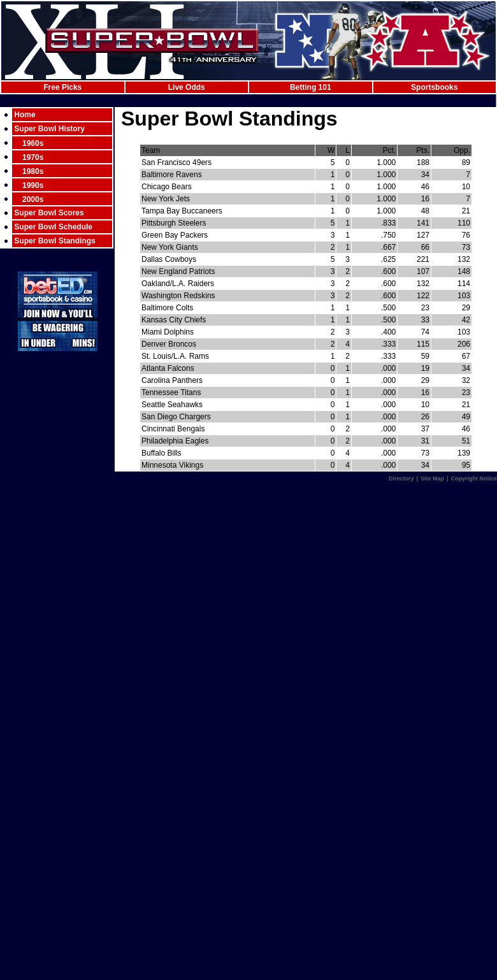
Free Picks (62, 87)
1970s (33, 157)
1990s (33, 185)
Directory (401, 479)
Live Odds (187, 87)
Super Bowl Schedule (53, 227)
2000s (33, 199)
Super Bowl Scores (49, 213)
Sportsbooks (434, 87)
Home (25, 115)
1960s (33, 143)
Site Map (432, 479)
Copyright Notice (474, 479)
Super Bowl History (49, 129)
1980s (33, 171)
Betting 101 (311, 87)
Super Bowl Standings (54, 241)
